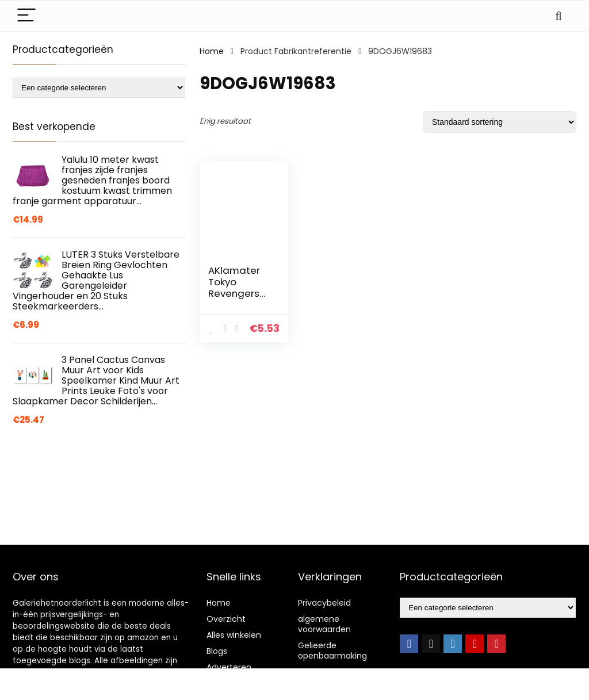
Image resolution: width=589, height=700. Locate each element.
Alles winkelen (234, 635)
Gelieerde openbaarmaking (332, 651)
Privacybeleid (324, 603)
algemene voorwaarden (324, 624)
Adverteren (229, 667)
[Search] (559, 16)
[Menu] (26, 16)
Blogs (217, 651)
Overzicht (226, 619)
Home (212, 51)
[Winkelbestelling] (500, 122)
